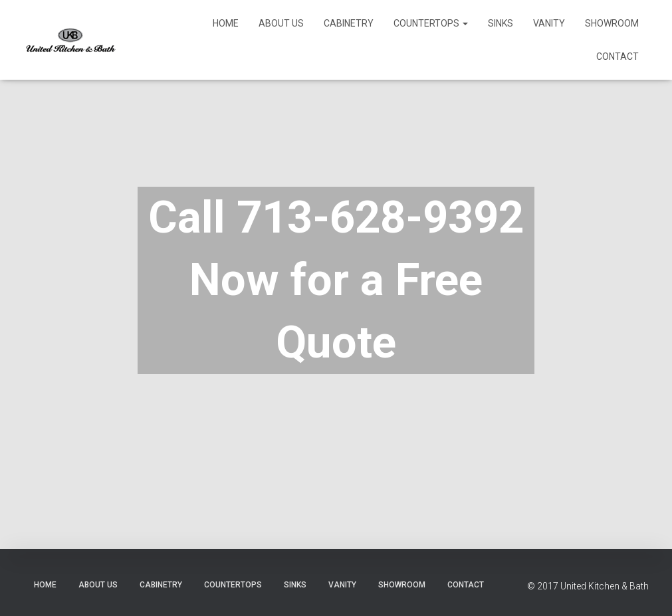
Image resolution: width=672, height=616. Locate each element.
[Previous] (17, 285)
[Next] (655, 285)
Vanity (549, 23)
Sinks (501, 23)
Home (226, 23)
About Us (281, 23)
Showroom (612, 23)
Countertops (431, 23)
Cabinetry (349, 23)
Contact (617, 56)
